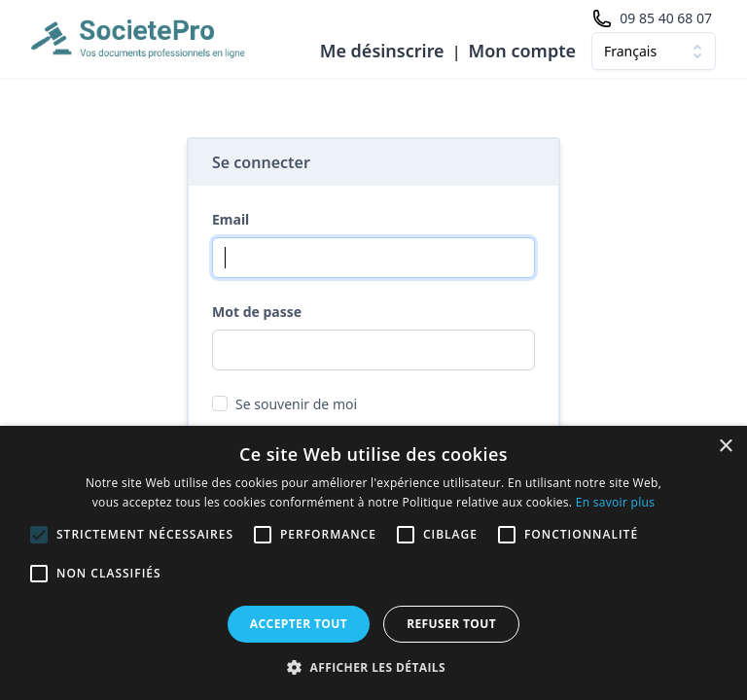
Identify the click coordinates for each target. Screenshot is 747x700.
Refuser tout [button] (451, 624)
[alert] (373, 563)
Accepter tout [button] (299, 624)
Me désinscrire (382, 51)
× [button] (725, 447)
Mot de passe (257, 312)
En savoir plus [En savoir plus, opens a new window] (615, 502)
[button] (373, 667)
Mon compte (522, 51)
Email (231, 219)
